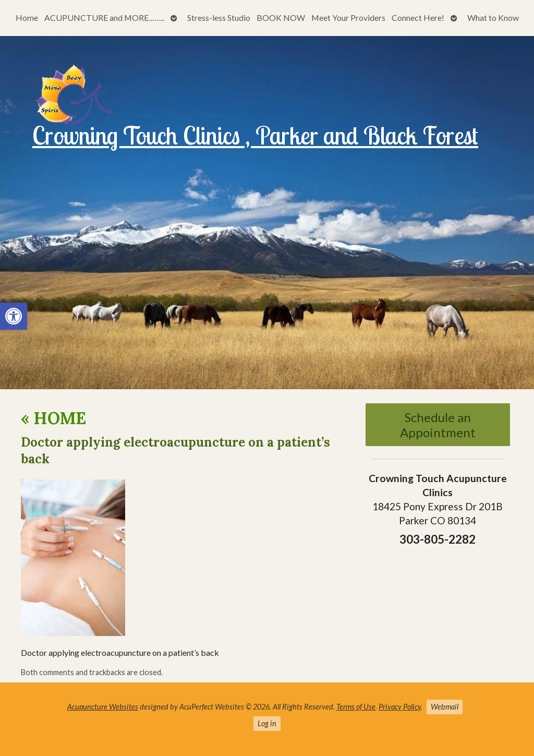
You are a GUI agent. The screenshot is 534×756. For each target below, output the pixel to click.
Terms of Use (356, 707)
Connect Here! (418, 17)
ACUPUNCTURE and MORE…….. (104, 17)
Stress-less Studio (219, 17)
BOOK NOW (281, 17)
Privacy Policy (400, 707)
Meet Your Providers (348, 17)
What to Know (493, 17)
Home (27, 17)
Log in (267, 723)
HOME (53, 418)
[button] (14, 316)
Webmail (445, 707)
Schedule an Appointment (438, 425)
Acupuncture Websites (103, 707)
